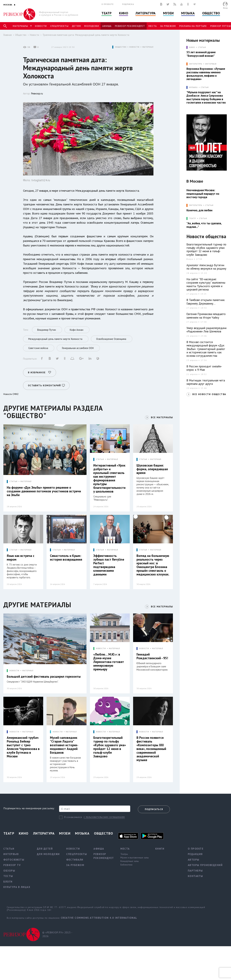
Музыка (188, 13)
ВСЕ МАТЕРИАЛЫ (162, 417)
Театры (124, 854)
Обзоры (9, 871)
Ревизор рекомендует (130, 26)
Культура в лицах (17, 887)
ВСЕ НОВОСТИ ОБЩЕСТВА (209, 394)
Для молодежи (48, 854)
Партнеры (195, 871)
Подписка (128, 4)
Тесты (8, 876)
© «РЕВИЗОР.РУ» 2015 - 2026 (57, 934)
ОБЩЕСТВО (121, 47)
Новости (41, 26)
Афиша (107, 26)
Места (153, 26)
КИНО (192, 47)
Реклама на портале (193, 26)
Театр (107, 13)
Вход (225, 8)
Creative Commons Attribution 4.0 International (99, 918)
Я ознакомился (73, 817)
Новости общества (206, 237)
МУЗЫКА (193, 87)
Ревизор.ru (37, 93)
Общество (211, 13)
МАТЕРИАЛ (148, 47)
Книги (160, 849)
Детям (76, 26)
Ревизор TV (12, 865)
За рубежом (168, 26)
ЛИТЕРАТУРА (196, 64)
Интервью (211, 64)
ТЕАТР (192, 218)
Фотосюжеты (14, 860)
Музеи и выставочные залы (135, 858)
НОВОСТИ (134, 47)
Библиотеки (126, 865)
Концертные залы (130, 861)
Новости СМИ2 (11, 394)
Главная (8, 35)
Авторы (194, 860)
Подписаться (154, 809)
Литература (146, 13)
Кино (124, 13)
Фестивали (75, 860)
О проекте (108, 4)
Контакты (195, 876)
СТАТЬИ (13, 481)
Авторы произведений (205, 865)
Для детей (45, 849)
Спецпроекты (59, 26)
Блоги (8, 882)
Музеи (168, 13)
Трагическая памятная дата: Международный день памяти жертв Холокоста (86, 35)
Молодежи (92, 26)
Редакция (195, 854)
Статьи (202, 47)
